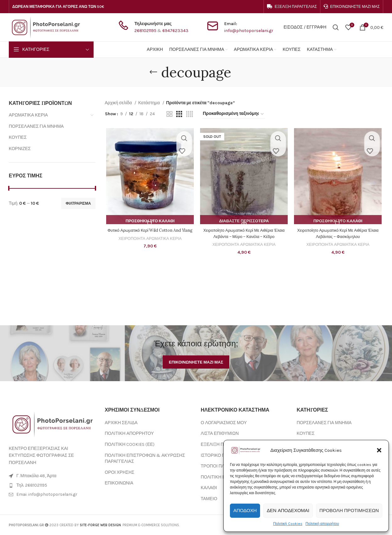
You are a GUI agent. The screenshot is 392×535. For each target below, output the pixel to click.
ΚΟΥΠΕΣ (18, 137)
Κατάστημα (150, 103)
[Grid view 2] (169, 114)
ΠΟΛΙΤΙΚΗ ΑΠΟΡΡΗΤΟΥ (129, 433)
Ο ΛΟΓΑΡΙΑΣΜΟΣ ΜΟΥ (224, 423)
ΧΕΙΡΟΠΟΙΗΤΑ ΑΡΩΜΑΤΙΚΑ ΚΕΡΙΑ (149, 246)
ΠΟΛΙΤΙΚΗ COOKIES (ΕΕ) (130, 444)
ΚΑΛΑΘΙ (209, 488)
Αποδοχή (245, 511)
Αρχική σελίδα (119, 103)
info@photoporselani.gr (249, 31)
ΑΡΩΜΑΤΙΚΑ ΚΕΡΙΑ (28, 115)
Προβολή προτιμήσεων (349, 511)
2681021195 (145, 31)
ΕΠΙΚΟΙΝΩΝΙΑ (119, 483)
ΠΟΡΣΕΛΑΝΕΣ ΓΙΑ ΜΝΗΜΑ (36, 126)
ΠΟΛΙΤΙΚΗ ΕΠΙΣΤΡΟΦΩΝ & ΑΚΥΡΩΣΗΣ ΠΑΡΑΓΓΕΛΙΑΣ (145, 459)
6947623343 (175, 31)
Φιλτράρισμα (78, 203)
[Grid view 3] (179, 114)
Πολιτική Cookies (288, 524)
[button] (379, 450)
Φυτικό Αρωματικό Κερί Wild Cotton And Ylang (149, 235)
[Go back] (153, 72)
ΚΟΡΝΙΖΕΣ (20, 149)
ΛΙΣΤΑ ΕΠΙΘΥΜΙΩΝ (220, 433)
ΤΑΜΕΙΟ (209, 499)
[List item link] (52, 485)
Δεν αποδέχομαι (288, 511)
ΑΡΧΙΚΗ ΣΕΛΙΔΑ (121, 423)
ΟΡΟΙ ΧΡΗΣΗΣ (120, 472)
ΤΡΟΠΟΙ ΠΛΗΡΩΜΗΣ (222, 466)
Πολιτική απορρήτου (322, 524)
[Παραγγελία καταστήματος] (234, 114)
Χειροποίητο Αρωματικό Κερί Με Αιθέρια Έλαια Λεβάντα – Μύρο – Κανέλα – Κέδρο (244, 235)
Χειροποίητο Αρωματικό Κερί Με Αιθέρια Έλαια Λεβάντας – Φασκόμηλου (339, 235)
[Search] (336, 27)
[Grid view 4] (190, 114)
